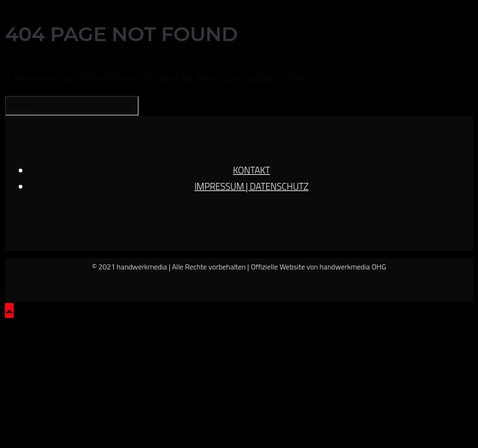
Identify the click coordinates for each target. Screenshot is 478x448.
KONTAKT (251, 170)
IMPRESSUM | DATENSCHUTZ (251, 186)
